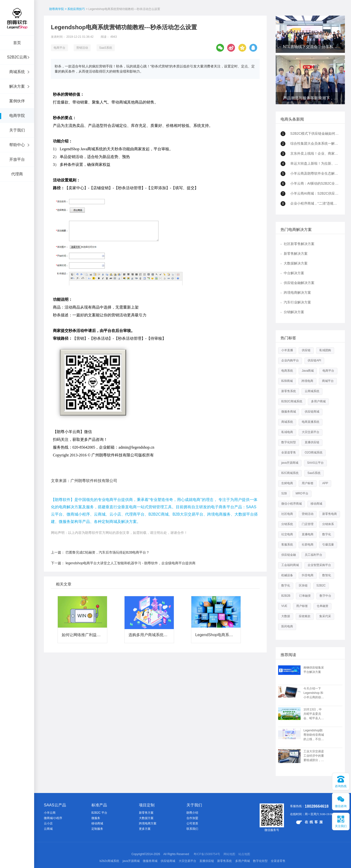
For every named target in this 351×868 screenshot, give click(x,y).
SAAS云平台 (315, 463)
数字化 (327, 534)
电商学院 (17, 116)
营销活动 (82, 48)
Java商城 (308, 371)
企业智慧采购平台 (319, 565)
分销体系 (328, 524)
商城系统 (17, 72)
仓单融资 (322, 606)
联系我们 (192, 829)
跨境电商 (307, 381)
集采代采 (325, 616)
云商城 (48, 829)
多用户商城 (318, 401)
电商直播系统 (311, 422)
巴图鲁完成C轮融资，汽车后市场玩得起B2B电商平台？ (108, 552)
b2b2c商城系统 (110, 861)
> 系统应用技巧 (75, 9)
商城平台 (328, 381)
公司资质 (192, 823)
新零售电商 (330, 514)
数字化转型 (289, 442)
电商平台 (59, 48)
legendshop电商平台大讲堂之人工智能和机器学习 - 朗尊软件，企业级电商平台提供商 (131, 563)
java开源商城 (290, 463)
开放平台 (17, 159)
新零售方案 (146, 813)
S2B (284, 493)
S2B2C (321, 585)
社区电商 (287, 514)
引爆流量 (328, 545)
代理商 (17, 174)
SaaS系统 (106, 48)
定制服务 (97, 829)
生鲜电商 (287, 483)
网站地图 (229, 854)
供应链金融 (289, 555)
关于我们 (17, 130)
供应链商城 (312, 412)
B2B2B (286, 596)
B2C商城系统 (290, 473)
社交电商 (287, 534)
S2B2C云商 (17, 57)
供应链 (306, 350)
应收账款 (305, 616)
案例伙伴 (17, 101)
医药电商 (287, 626)
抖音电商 (308, 575)
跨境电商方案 (148, 823)
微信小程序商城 (292, 504)
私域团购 (325, 350)
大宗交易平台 (311, 432)
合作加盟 (192, 818)
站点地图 (244, 854)
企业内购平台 (290, 360)
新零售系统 (289, 391)
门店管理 (308, 524)
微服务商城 (289, 412)
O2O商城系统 (314, 453)
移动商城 (316, 504)
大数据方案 (146, 818)
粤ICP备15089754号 (207, 854)
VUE (284, 606)
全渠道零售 (289, 453)
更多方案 (145, 829)
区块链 (303, 585)
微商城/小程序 (53, 818)
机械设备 (287, 575)
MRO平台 (302, 493)
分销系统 (287, 524)
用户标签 (308, 483)
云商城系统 (312, 391)
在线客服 (310, 822)
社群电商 (308, 545)
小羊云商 (50, 813)
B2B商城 (287, 381)
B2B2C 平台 (99, 813)
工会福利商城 (290, 565)
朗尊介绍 (192, 813)
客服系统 (287, 545)
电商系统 (287, 371)
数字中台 (325, 596)
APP (325, 483)
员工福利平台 (313, 555)
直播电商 (308, 534)
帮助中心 (17, 145)
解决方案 (17, 86)
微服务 (96, 818)
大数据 (286, 616)
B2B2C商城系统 (292, 401)
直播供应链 (312, 442)
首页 (17, 43)
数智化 (327, 575)
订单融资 (305, 596)
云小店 (48, 823)
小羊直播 (287, 350)
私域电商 (287, 432)
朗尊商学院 (57, 9)
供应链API (314, 360)
